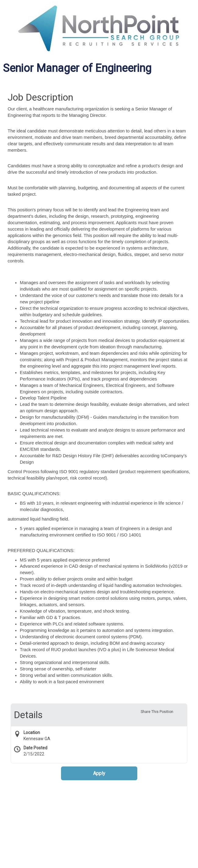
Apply (99, 773)
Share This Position (157, 712)
